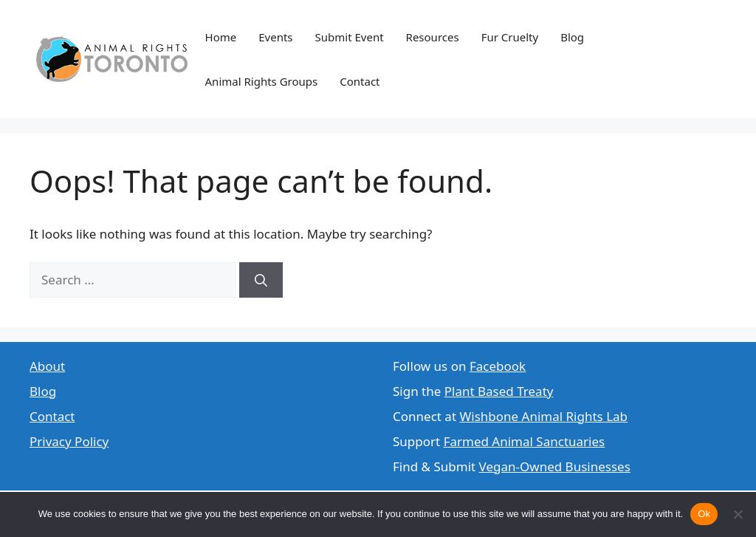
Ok (704, 514)
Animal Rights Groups (262, 81)
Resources (433, 37)
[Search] (261, 280)
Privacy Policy (69, 441)
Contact (360, 81)
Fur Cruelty (510, 37)
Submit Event (350, 37)
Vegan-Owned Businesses (555, 466)
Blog (572, 37)
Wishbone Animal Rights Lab (543, 416)
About (47, 366)
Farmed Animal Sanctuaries (525, 441)
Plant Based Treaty (499, 391)
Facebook (498, 366)
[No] (738, 514)
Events (275, 37)
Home (221, 37)
